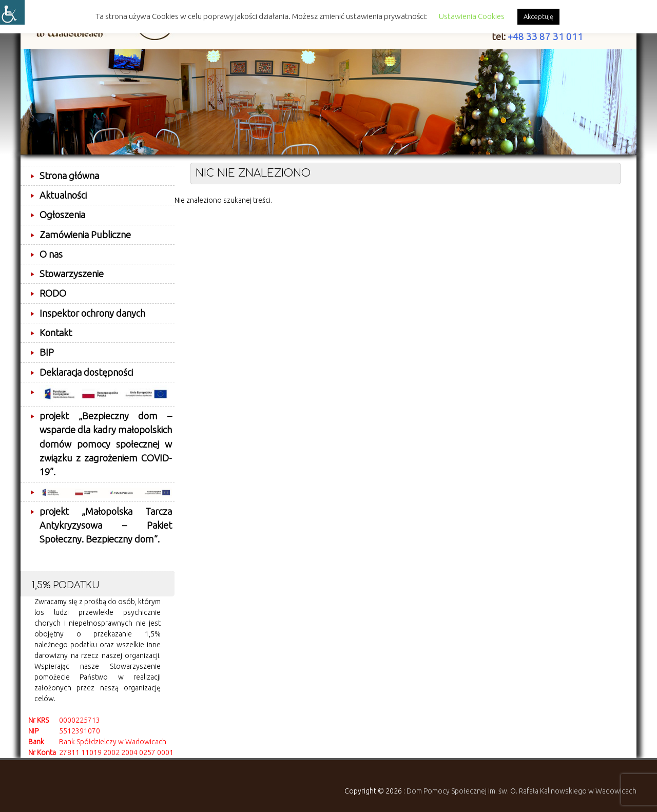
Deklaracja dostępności (86, 372)
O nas (51, 254)
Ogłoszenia (62, 215)
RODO (53, 293)
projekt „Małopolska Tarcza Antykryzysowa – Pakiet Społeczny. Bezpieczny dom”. (106, 525)
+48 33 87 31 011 (545, 37)
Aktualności (63, 195)
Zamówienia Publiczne (85, 235)
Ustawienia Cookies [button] (472, 16)
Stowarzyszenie (72, 274)
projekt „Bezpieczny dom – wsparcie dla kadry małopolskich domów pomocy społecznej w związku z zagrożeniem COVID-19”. (106, 444)
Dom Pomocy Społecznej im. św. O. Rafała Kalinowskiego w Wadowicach (521, 791)
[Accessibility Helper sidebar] (12, 12)
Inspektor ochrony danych (92, 313)
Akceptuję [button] (538, 16)
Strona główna (69, 176)
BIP (47, 352)
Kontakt (56, 333)
